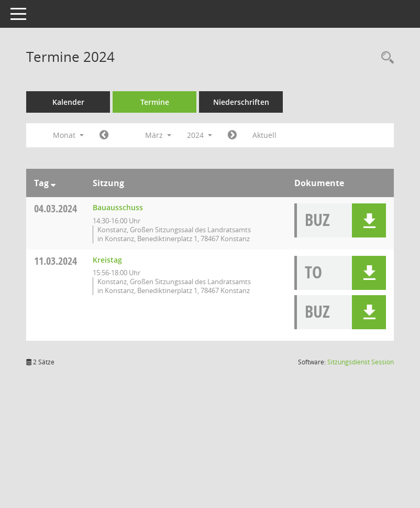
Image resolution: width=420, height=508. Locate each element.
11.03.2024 (63, 270)
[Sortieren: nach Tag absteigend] (60, 183)
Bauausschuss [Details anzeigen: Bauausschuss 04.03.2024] (125, 207)
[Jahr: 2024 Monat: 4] (240, 135)
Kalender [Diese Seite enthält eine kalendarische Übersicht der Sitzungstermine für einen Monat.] (76, 102)
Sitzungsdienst (361, 371)
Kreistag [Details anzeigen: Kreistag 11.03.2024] (115, 269)
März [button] (165, 135)
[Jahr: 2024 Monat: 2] (111, 135)
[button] (369, 220)
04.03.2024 (63, 208)
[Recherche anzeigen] (385, 58)
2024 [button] (207, 135)
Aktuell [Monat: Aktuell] (272, 135)
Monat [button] (76, 135)
